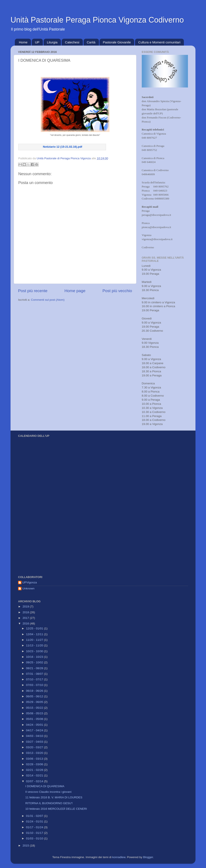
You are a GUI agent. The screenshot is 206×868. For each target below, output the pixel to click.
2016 (26, 623)
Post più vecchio (117, 291)
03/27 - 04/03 (35, 742)
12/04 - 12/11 (35, 634)
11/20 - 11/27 (35, 640)
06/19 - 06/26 (35, 691)
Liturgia (52, 42)
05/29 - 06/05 (35, 702)
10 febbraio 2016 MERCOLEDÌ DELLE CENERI (56, 809)
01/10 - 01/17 (35, 833)
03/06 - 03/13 (35, 759)
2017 (26, 618)
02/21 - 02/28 (35, 770)
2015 (26, 846)
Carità (91, 42)
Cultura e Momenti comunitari (159, 42)
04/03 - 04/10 (35, 736)
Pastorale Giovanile (117, 42)
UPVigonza (30, 582)
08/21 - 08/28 (35, 668)
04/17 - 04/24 (35, 730)
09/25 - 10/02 (35, 662)
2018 (26, 612)
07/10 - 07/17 (35, 679)
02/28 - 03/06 (35, 764)
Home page (75, 291)
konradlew (119, 857)
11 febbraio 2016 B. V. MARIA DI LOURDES (54, 797)
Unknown (28, 588)
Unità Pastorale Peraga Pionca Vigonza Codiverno (97, 20)
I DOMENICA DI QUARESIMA (45, 786)
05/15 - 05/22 (35, 708)
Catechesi (72, 42)
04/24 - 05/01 (35, 725)
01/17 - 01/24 (35, 827)
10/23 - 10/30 (35, 651)
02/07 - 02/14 (35, 781)
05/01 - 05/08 (35, 719)
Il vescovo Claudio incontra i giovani (48, 792)
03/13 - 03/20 (35, 753)
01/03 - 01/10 (35, 838)
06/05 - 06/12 (35, 696)
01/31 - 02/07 (35, 816)
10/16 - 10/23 (35, 657)
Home (23, 42)
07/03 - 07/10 (35, 685)
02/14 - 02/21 (35, 775)
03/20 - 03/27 (35, 747)
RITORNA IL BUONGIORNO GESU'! (49, 803)
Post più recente (33, 291)
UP (37, 42)
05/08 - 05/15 (35, 713)
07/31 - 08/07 (35, 674)
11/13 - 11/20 (35, 645)
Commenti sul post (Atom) (48, 300)
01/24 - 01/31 (35, 821)
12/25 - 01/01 (35, 628)
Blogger (148, 857)
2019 (26, 607)
